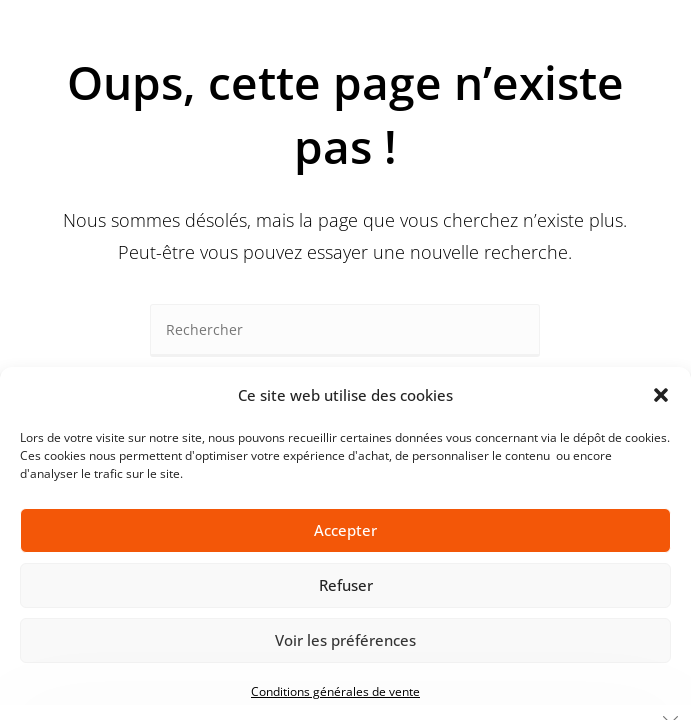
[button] (661, 395)
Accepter (345, 530)
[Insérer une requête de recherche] (345, 330)
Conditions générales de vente (335, 691)
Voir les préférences (345, 640)
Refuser (346, 585)
